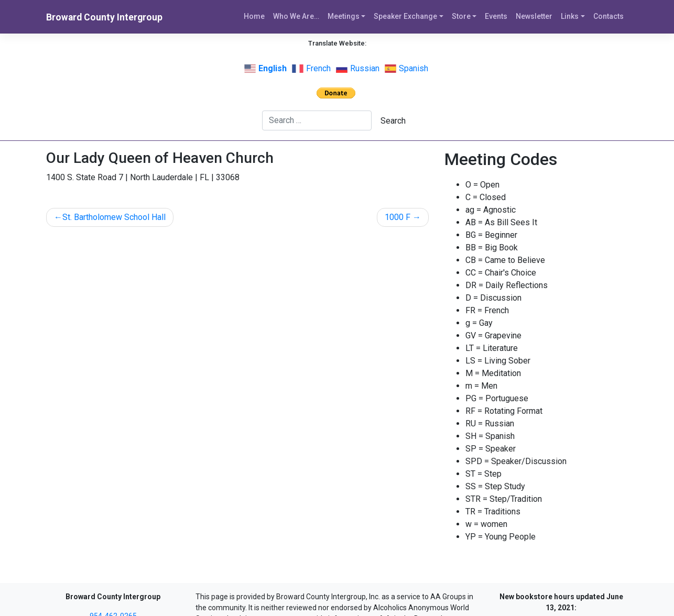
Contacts (608, 16)
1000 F (398, 217)
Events (496, 16)
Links (570, 16)
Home (254, 16)
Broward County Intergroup (104, 17)
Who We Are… (296, 16)
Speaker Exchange (405, 16)
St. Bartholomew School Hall (114, 217)
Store (461, 16)
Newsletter (534, 16)
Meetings (344, 16)
